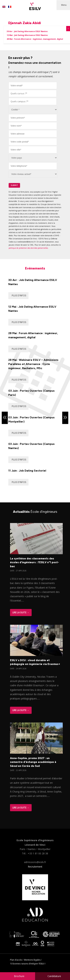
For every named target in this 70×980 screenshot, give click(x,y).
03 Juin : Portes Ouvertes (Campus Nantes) (31, 446)
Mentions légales (32, 960)
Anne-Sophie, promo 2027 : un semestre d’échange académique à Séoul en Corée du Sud (33, 762)
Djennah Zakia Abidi (25, 23)
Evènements (35, 268)
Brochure (19, 976)
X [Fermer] (68, 29)
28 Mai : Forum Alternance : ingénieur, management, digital (33, 335)
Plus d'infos (19, 296)
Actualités (35, 512)
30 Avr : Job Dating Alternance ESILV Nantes (33, 282)
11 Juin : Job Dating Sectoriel (27, 471)
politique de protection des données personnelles (28, 248)
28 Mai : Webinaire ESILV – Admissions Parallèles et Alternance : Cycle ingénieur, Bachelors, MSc (33, 364)
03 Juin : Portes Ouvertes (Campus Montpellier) (31, 419)
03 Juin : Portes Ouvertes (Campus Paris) (31, 393)
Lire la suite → (21, 613)
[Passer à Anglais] (4, 7)
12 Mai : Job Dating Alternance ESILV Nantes (32, 309)
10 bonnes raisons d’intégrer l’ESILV (27, 964)
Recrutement (35, 867)
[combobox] (33, 93)
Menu (64, 5)
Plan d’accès (16, 960)
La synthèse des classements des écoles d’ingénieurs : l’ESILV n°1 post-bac (34, 562)
